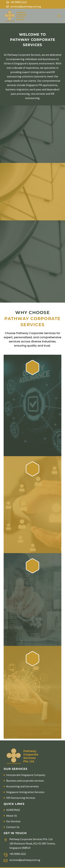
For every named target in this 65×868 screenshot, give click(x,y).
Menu (59, 16)
